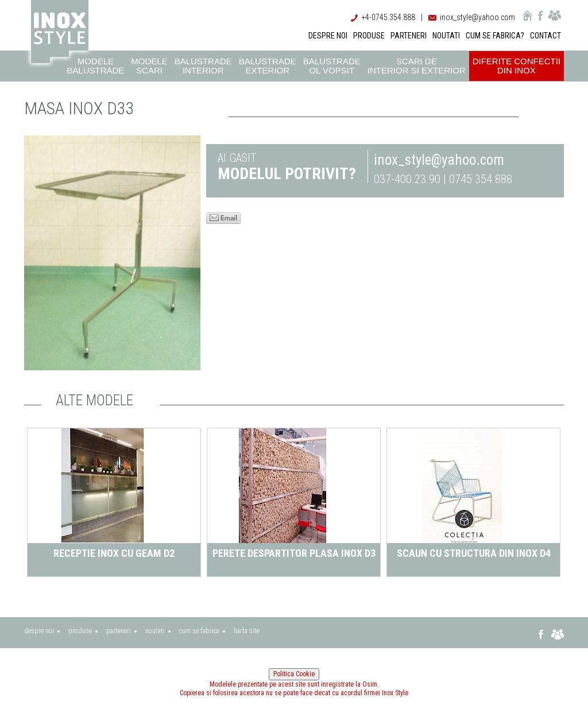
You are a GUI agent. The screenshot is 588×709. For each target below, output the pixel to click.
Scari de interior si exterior (417, 66)
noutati (155, 631)
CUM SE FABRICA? (495, 36)
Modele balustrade (95, 66)
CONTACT (546, 36)
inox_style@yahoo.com (477, 17)
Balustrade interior (203, 66)
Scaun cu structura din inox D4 (474, 553)
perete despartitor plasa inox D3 (294, 553)
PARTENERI (409, 36)
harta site (247, 631)
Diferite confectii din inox (517, 66)
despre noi (39, 631)
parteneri (119, 631)
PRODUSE (369, 36)
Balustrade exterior (268, 66)
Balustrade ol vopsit (332, 66)
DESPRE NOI (328, 36)
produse (80, 631)
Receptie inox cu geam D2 (114, 553)
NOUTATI (446, 36)
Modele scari (149, 66)
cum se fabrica (199, 631)
